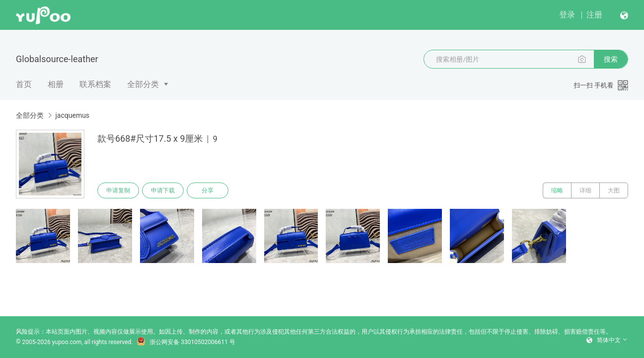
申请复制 (118, 190)
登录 (567, 15)
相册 (56, 84)
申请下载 (163, 190)
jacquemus (72, 115)
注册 (594, 15)
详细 (585, 190)
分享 (208, 190)
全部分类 (143, 84)
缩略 (557, 190)
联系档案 (95, 84)
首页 (24, 84)
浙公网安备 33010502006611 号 (186, 342)
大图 (614, 190)
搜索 (611, 59)
